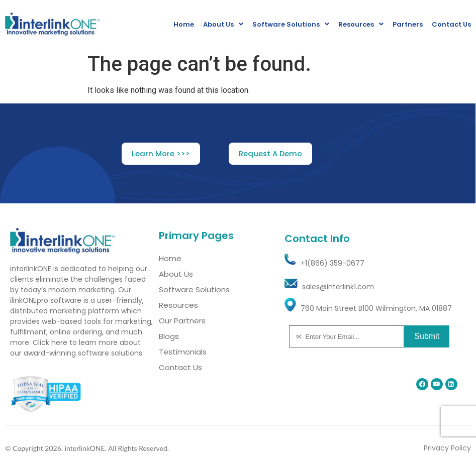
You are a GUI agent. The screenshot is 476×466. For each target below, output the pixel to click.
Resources (361, 24)
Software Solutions (291, 24)
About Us (223, 24)
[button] (161, 154)
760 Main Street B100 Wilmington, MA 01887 (376, 308)
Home (184, 24)
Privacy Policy (447, 448)
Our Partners (182, 321)
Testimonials (183, 352)
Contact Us (451, 24)
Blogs (169, 336)
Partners (408, 24)
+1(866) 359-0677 (332, 263)
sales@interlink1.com (338, 287)
